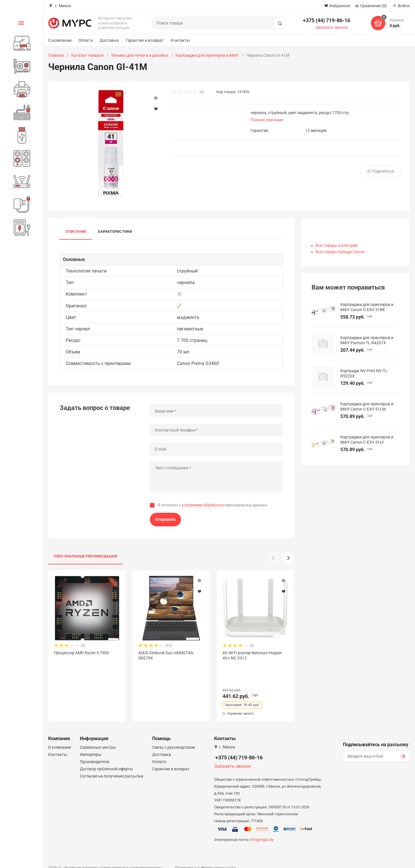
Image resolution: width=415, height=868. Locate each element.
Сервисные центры (98, 737)
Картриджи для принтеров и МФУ (207, 55)
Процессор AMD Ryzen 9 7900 (81, 653)
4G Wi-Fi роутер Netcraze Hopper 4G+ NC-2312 (252, 655)
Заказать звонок (332, 27)
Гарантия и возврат (145, 40)
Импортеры (91, 744)
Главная (56, 55)
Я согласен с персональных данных (212, 505)
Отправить (165, 519)
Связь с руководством (173, 737)
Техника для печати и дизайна (139, 55)
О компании (60, 40)
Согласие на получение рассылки (112, 766)
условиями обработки (203, 505)
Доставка (109, 40)
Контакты (180, 40)
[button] (288, 558)
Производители (95, 751)
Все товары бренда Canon (340, 252)
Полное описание (267, 120)
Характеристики (115, 231)
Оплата (86, 40)
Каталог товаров (87, 55)
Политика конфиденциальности (205, 857)
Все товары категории (337, 245)
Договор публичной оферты (106, 759)
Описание (76, 231)
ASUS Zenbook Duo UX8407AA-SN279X (166, 655)
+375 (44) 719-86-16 (327, 20)
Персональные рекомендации (86, 556)
